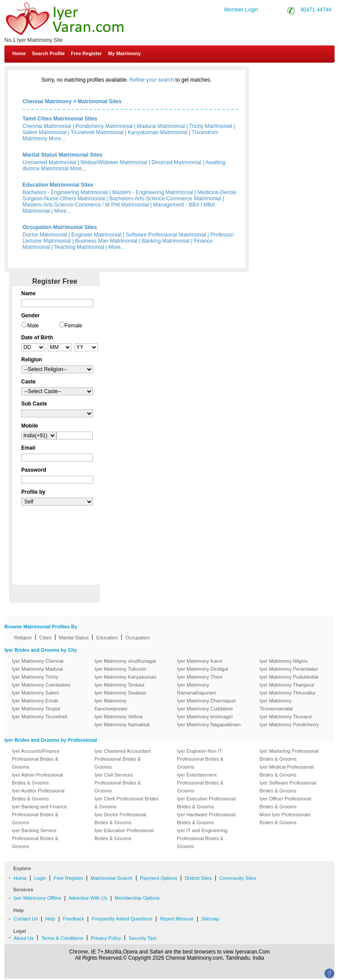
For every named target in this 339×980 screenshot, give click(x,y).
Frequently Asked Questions (122, 919)
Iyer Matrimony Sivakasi (120, 693)
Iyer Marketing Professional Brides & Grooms (289, 755)
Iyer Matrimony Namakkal (122, 725)
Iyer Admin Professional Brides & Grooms (38, 779)
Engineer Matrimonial (96, 235)
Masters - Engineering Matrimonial (153, 192)
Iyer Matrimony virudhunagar (125, 661)
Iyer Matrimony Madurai (38, 669)
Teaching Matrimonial (79, 247)
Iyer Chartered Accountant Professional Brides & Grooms (123, 759)
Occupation (138, 638)
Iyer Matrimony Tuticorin (120, 669)
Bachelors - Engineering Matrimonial (65, 192)
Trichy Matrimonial (211, 126)
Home (19, 53)
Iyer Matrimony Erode (35, 701)
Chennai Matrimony (47, 101)
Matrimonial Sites (100, 101)
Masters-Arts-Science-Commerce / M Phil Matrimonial (86, 205)
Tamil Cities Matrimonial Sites (60, 119)
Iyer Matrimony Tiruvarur (286, 717)
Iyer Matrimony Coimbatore (41, 685)
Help (51, 919)
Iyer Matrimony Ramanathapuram (196, 689)
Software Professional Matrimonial (166, 235)
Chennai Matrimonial (47, 126)
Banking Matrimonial (166, 241)
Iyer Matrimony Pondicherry (289, 725)
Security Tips (142, 938)
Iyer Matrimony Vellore (119, 717)
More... (57, 139)
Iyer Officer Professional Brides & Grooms (285, 803)
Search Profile (49, 53)
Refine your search (152, 80)
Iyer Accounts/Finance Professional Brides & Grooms (36, 759)
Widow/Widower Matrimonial (114, 162)
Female (74, 326)
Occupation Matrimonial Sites (60, 227)
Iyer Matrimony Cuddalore (205, 709)
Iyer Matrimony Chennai (38, 661)
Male (33, 326)
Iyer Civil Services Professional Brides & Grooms (118, 783)
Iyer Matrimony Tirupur (36, 709)
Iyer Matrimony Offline (37, 898)
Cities (45, 638)
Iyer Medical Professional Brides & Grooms (287, 771)
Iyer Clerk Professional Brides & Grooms (126, 803)
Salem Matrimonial (44, 132)
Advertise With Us (88, 898)
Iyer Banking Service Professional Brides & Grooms (35, 838)
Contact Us (304, 74)
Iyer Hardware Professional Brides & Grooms (206, 819)
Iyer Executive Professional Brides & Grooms (206, 803)
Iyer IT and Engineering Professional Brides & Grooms (202, 838)
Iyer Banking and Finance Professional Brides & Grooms (40, 815)
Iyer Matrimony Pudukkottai (289, 677)
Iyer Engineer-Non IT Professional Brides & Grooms (200, 759)
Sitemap (210, 919)
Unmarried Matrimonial (49, 162)
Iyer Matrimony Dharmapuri (206, 701)
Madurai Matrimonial (161, 126)
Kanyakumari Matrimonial (157, 132)
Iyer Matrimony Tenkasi (119, 685)
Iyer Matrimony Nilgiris (284, 661)
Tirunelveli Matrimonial (97, 132)
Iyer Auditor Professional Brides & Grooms (38, 795)
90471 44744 (316, 10)
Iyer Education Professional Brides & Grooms (124, 834)
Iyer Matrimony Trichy (35, 677)
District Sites (198, 878)
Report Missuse (177, 919)
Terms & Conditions (62, 938)
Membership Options (137, 898)
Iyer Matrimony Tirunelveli (40, 717)
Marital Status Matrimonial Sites (62, 155)
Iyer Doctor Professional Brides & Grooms (120, 819)
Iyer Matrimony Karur (200, 661)
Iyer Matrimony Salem (36, 693)
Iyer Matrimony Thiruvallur (288, 693)
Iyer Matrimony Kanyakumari (125, 677)
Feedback (73, 919)
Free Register (87, 53)
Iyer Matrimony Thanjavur (287, 685)
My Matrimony (124, 53)
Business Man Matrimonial (106, 241)
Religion (23, 638)
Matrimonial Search (111, 878)
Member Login (241, 10)
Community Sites (238, 878)
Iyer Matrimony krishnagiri (205, 717)
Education (107, 638)
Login (40, 878)
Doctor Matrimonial (45, 235)
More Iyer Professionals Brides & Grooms (285, 819)
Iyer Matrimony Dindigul (203, 669)
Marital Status (74, 638)
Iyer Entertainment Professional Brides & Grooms (200, 783)
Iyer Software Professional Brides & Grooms (288, 787)
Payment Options (158, 878)
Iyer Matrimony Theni (200, 677)
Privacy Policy (106, 938)
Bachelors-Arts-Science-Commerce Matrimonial (165, 199)
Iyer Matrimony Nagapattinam (209, 725)
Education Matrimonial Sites (58, 185)
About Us (24, 938)
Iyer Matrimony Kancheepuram (111, 705)
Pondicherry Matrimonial (104, 126)
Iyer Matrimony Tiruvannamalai (276, 705)
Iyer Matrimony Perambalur (289, 669)
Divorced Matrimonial (176, 162)
